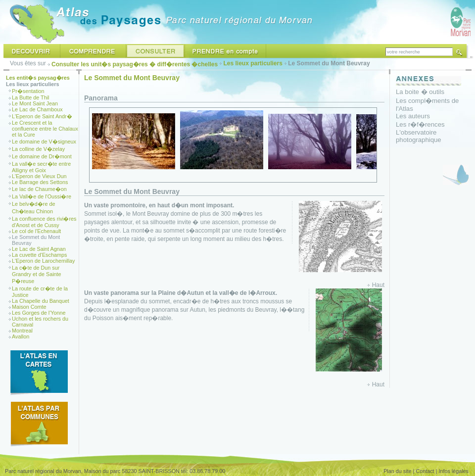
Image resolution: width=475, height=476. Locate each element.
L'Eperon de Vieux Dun (39, 176)
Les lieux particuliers (253, 63)
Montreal (22, 331)
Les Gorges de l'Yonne (39, 313)
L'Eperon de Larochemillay (44, 261)
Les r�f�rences (420, 124)
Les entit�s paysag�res (38, 78)
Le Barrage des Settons (40, 182)
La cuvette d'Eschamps (39, 255)
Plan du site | (399, 471)
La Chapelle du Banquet (41, 301)
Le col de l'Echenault (36, 231)
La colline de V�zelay (38, 149)
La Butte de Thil (30, 97)
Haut (378, 285)
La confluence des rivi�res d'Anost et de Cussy (44, 222)
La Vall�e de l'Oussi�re (42, 196)
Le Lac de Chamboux (37, 109)
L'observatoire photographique (419, 136)
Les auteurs (413, 116)
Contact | (426, 471)
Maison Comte (29, 307)
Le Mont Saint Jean (35, 103)
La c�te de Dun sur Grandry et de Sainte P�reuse (37, 274)
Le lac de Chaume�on (39, 189)
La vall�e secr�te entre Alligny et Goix (41, 167)
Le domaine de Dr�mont (42, 156)
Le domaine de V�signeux (44, 142)
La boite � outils (420, 92)
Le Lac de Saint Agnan (39, 249)
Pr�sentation (28, 91)
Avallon (21, 336)
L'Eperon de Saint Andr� (42, 116)
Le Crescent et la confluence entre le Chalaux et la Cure (45, 129)
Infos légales (453, 471)
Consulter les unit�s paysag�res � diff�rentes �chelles (135, 64)
